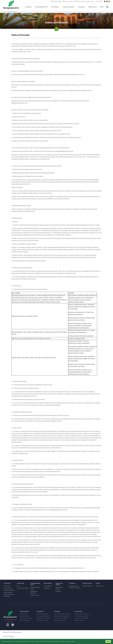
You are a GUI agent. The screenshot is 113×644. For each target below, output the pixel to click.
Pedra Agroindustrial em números (9, 595)
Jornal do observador (23, 588)
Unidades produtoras (9, 590)
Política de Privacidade (12, 12)
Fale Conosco (99, 586)
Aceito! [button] (108, 641)
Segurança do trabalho (59, 588)
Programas (47, 588)
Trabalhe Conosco (87, 586)
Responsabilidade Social (35, 588)
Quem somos (7, 586)
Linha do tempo (8, 588)
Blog (18, 586)
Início (4, 12)
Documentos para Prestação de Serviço (75, 587)
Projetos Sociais (35, 595)
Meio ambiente (48, 586)
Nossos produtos (8, 592)
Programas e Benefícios (34, 592)
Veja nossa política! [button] (70, 641)
